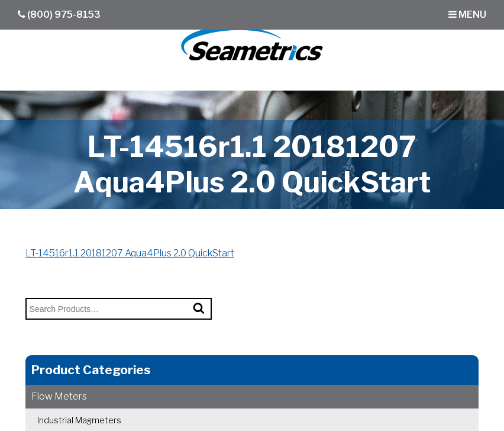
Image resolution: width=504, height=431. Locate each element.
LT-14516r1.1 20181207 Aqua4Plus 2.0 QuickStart (130, 253)
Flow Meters (59, 396)
